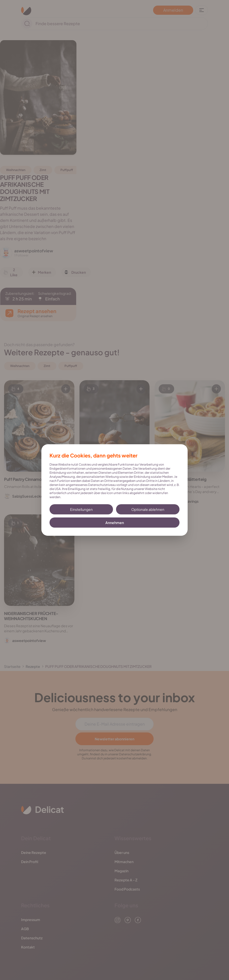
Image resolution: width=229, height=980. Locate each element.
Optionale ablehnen (148, 509)
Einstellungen (81, 509)
